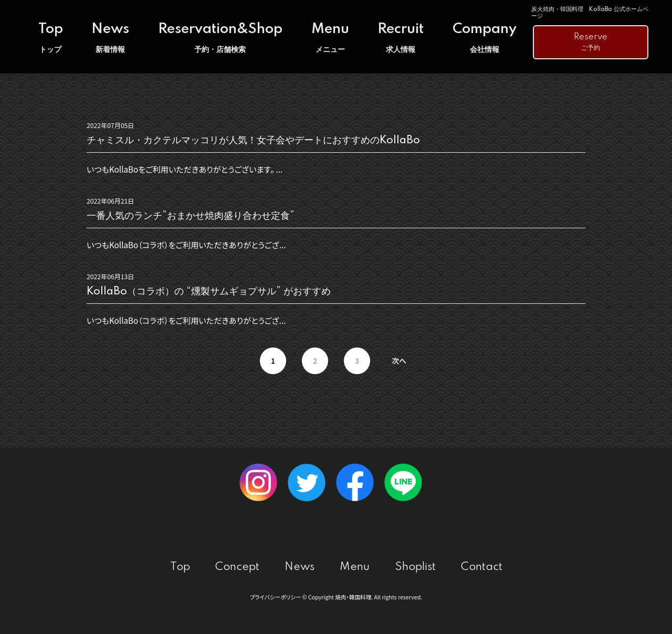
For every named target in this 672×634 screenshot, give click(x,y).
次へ (399, 361)
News (110, 38)
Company (485, 38)
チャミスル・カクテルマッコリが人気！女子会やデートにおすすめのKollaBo (253, 140)
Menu (330, 38)
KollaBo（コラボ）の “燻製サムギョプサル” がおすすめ (209, 292)
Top (51, 38)
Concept (237, 567)
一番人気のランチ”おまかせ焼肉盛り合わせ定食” (191, 216)
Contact (482, 567)
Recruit (401, 38)
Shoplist (415, 567)
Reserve (591, 43)
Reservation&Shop (220, 38)
